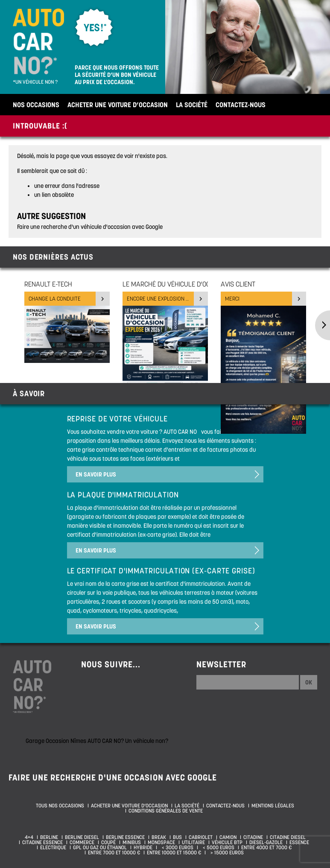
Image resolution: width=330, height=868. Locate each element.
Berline (49, 837)
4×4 (29, 837)
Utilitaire (193, 842)
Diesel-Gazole (266, 842)
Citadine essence (42, 842)
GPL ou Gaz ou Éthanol (100, 848)
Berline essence (125, 837)
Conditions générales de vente (166, 811)
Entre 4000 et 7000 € (266, 848)
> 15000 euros (226, 853)
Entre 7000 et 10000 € (114, 853)
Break (159, 837)
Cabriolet (201, 837)
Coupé (108, 842)
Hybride (143, 848)
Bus (177, 837)
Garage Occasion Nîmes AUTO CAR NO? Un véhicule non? (97, 741)
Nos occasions (36, 105)
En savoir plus (96, 474)
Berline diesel (82, 837)
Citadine (253, 837)
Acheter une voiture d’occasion (118, 105)
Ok (309, 682)
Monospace (161, 842)
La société (192, 105)
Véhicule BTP (227, 842)
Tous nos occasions (60, 806)
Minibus (132, 842)
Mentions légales (273, 806)
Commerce (82, 842)
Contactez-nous (241, 105)
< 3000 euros (176, 848)
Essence (299, 842)
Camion (228, 837)
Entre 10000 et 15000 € (174, 853)
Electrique (53, 848)
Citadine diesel (288, 837)
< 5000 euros (217, 848)
